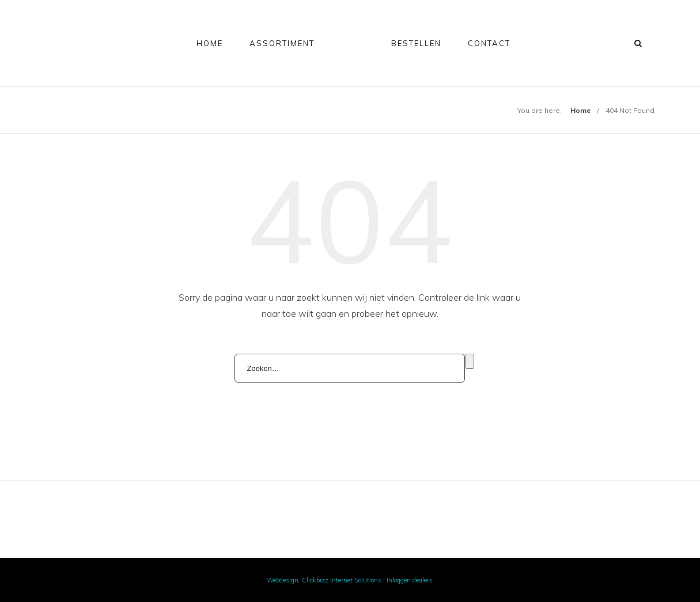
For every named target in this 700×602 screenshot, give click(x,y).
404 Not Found (630, 110)
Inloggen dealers (410, 580)
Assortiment (282, 43)
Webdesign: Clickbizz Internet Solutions (324, 580)
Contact (489, 43)
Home (210, 43)
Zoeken (470, 361)
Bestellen (416, 43)
